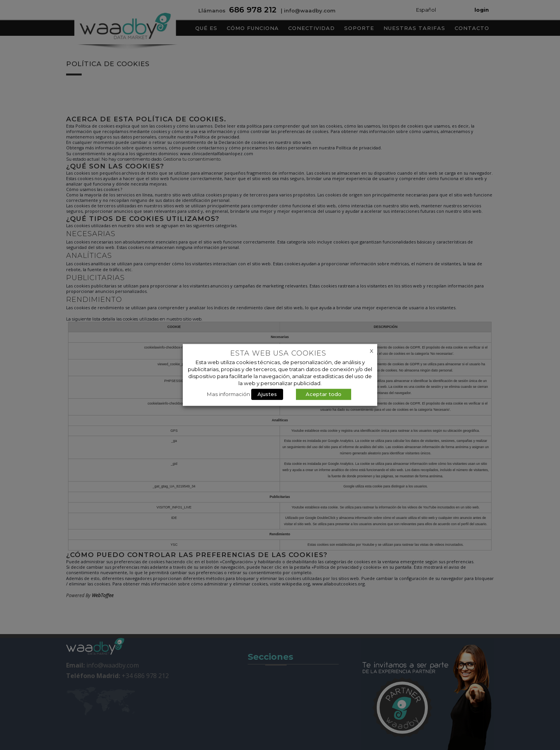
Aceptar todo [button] (324, 394)
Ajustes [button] (267, 394)
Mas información (228, 394)
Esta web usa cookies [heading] (278, 353)
